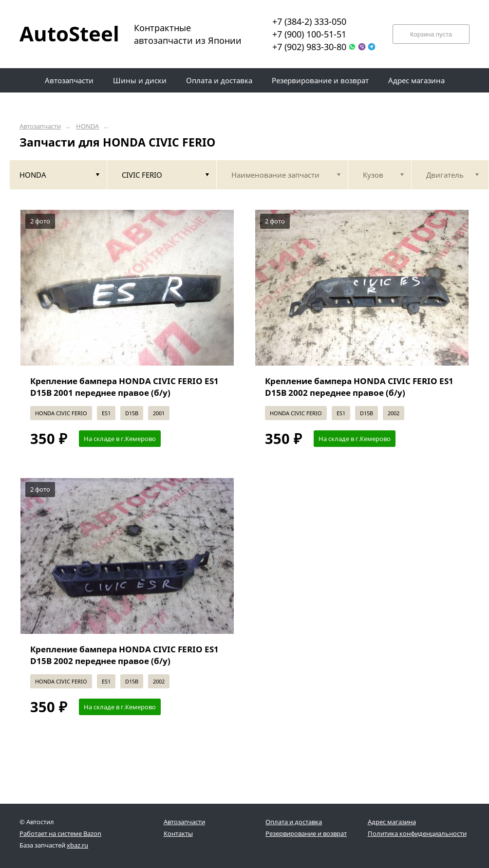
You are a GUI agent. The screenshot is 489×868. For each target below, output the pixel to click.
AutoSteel (63, 33)
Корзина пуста (431, 34)
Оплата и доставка (294, 822)
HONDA (87, 126)
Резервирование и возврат (306, 833)
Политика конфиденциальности (417, 833)
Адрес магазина (392, 822)
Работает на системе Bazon (60, 833)
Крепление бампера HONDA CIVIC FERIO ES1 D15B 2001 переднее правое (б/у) (124, 387)
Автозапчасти (40, 126)
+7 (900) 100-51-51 (309, 34)
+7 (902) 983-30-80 (309, 47)
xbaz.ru (77, 845)
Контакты (178, 833)
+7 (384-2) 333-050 (309, 21)
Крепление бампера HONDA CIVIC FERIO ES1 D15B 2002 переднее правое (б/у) (359, 387)
